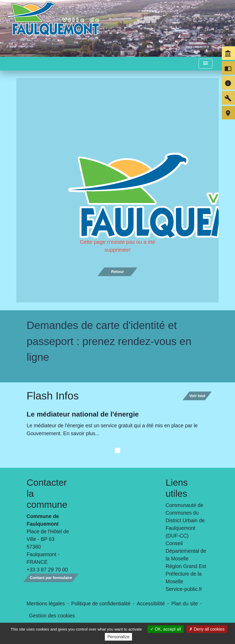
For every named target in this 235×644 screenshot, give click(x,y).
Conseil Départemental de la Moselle (186, 551)
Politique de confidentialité (101, 604)
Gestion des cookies (52, 616)
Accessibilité (151, 604)
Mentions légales (46, 604)
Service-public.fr (184, 589)
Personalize (119, 637)
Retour (117, 272)
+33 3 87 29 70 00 (47, 570)
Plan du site (185, 604)
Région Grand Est (186, 566)
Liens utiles (177, 488)
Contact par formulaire (51, 578)
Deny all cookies (207, 629)
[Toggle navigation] (205, 64)
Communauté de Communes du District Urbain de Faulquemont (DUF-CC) (185, 520)
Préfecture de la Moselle (184, 578)
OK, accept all (166, 629)
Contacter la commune (47, 493)
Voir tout (197, 396)
